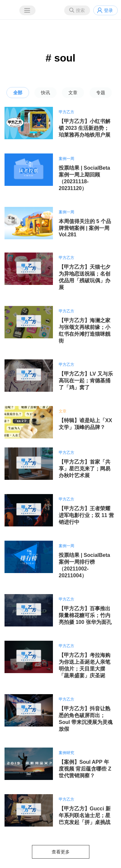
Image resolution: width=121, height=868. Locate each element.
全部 (18, 93)
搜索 (80, 10)
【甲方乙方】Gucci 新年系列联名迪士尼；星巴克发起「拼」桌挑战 (85, 815)
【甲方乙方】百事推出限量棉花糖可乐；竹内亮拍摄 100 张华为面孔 (85, 615)
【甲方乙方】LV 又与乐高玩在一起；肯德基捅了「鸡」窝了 (86, 381)
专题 (101, 93)
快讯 (45, 93)
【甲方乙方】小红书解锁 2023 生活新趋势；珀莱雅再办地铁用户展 (85, 128)
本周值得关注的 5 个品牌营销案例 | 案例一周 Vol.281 (85, 228)
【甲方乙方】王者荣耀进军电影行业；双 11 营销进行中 (86, 515)
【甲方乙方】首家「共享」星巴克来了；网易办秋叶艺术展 (85, 469)
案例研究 (66, 753)
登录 (108, 10)
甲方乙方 (66, 112)
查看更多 (61, 852)
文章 (73, 93)
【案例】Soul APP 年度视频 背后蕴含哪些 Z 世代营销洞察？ (85, 769)
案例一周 (66, 159)
